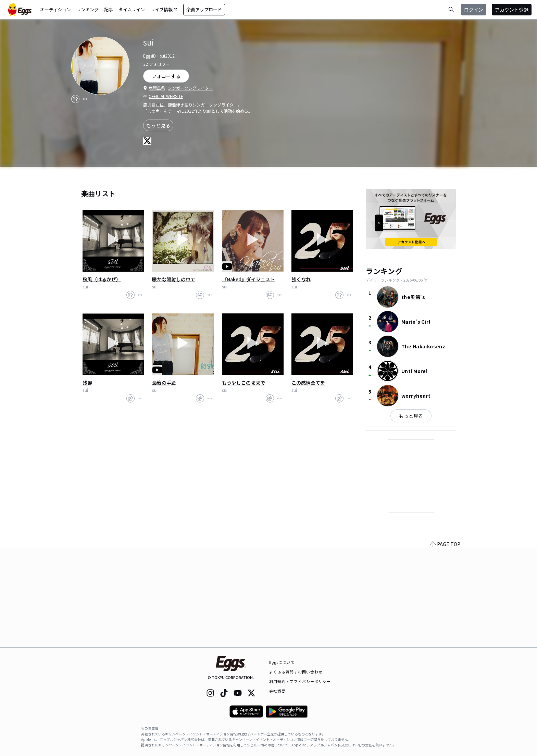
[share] (75, 99)
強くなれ (301, 279)
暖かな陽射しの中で (174, 279)
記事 (109, 9)
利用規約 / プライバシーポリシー (300, 681)
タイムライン (132, 9)
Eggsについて (282, 662)
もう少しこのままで (243, 383)
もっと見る (158, 125)
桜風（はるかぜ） (102, 279)
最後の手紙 (164, 383)
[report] (85, 99)
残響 (87, 383)
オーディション (55, 9)
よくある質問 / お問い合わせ (296, 672)
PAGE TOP (445, 643)
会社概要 (277, 691)
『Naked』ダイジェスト (248, 279)
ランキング (88, 9)
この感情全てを (308, 383)
